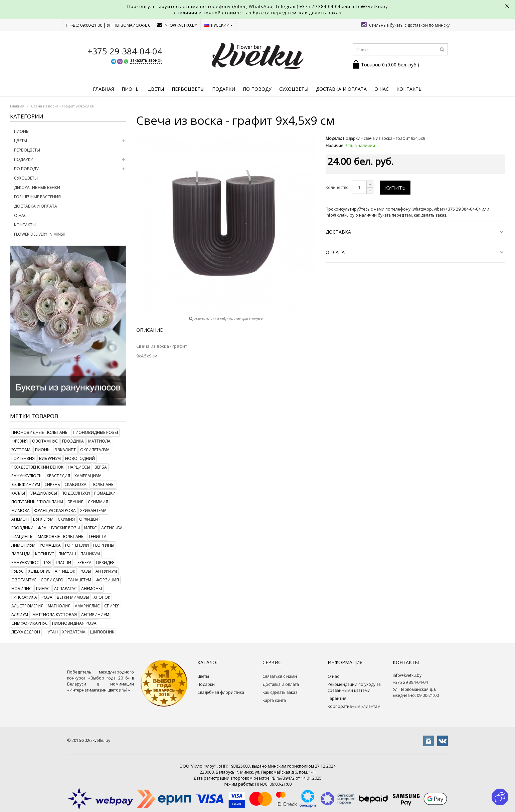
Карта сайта (274, 700)
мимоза (21, 510)
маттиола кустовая (55, 615)
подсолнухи (76, 493)
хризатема (74, 632)
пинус (43, 589)
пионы (43, 450)
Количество (337, 187)
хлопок (102, 597)
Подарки (224, 89)
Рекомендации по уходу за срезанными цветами (354, 687)
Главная (103, 89)
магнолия (59, 606)
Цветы (156, 89)
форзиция (107, 580)
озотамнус (45, 441)
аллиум (20, 615)
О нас (382, 89)
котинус (45, 554)
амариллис (87, 606)
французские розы (59, 528)
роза (47, 597)
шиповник (102, 632)
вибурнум (50, 458)
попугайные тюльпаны (37, 502)
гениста (98, 536)
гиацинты (22, 536)
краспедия (58, 476)
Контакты (409, 89)
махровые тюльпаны (61, 536)
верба (101, 467)
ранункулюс (25, 563)
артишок (65, 571)
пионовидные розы (95, 432)
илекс (91, 528)
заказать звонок (146, 60)
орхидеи (89, 519)
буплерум (43, 519)
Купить (395, 188)
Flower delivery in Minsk (40, 234)
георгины (104, 545)
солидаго (52, 580)
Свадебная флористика (221, 692)
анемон (20, 519)
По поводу (257, 89)
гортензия (23, 458)
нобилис (22, 589)
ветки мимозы (73, 597)
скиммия (98, 502)
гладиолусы (43, 493)
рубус (18, 571)
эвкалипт (65, 450)
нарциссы (79, 467)
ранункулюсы (27, 476)
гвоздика (73, 441)
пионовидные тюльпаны (40, 432)
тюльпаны (103, 484)
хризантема (93, 510)
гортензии (77, 545)
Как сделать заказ (280, 692)
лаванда (21, 554)
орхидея (105, 563)
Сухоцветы (294, 89)
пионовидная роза (74, 623)
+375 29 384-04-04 (320, 6)
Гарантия (337, 698)
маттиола (99, 441)
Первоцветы (188, 89)
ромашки (105, 493)
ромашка (50, 545)
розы (85, 571)
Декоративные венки (37, 187)
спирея (112, 606)
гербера (83, 563)
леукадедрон (26, 632)
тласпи (63, 563)
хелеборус (39, 571)
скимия (66, 519)
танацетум (79, 580)
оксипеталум (95, 450)
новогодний (80, 458)
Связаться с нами (280, 676)
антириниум (95, 615)
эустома (21, 450)
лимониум (23, 545)
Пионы (131, 89)
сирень (52, 484)
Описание (149, 330)
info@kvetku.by (177, 25)
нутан (51, 632)
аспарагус (65, 589)
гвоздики (22, 528)
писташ (67, 554)
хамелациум (88, 476)
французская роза (55, 510)
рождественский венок (37, 467)
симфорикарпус (30, 623)
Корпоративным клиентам (354, 706)
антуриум (106, 571)
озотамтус (24, 580)
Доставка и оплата (341, 89)
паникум (90, 554)
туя (47, 563)
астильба (112, 528)
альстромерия (27, 606)
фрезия (20, 441)
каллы (18, 493)
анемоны (92, 589)
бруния (75, 502)
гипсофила (24, 597)
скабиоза (75, 484)
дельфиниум (26, 484)
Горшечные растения (37, 197)
